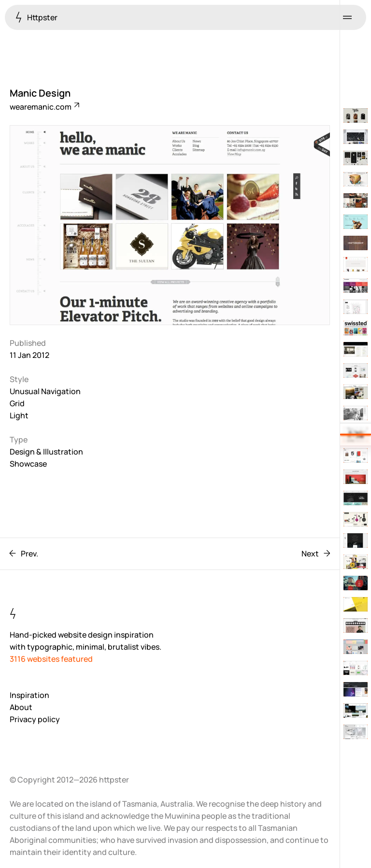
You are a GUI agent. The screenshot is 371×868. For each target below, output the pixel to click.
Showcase (28, 464)
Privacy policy (35, 719)
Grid (17, 403)
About (21, 707)
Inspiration (29, 695)
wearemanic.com (44, 107)
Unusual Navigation (45, 391)
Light (19, 415)
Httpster (36, 17)
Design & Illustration (46, 452)
